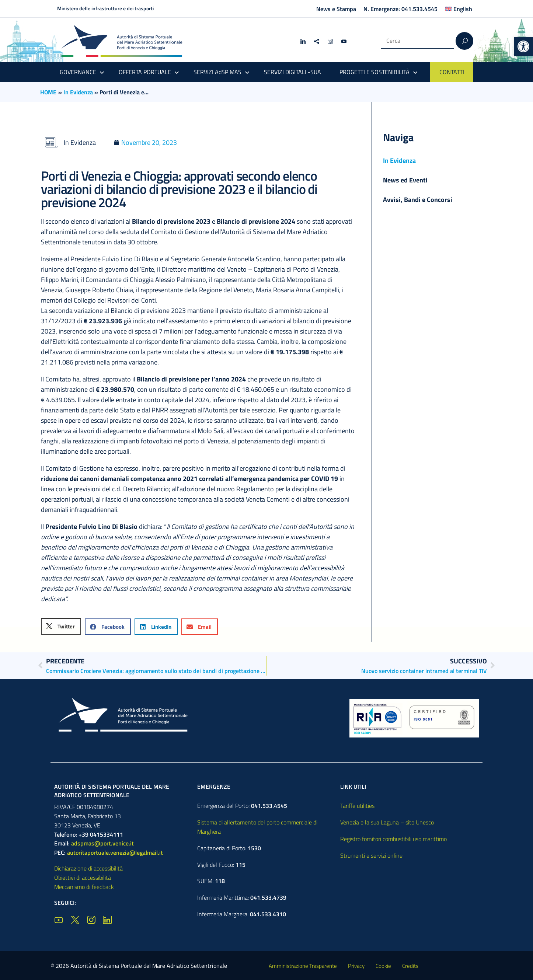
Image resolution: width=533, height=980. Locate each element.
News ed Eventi (405, 180)
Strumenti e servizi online (371, 855)
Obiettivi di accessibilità (83, 878)
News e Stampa (336, 9)
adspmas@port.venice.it (102, 843)
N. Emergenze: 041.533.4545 (400, 9)
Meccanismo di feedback (84, 887)
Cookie (383, 966)
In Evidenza (78, 92)
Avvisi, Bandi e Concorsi (418, 200)
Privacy (356, 966)
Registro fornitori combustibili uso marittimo (393, 839)
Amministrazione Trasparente (303, 966)
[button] (523, 46)
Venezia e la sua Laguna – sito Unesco (387, 822)
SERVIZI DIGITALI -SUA (292, 72)
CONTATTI (452, 72)
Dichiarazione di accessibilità (88, 868)
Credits (410, 966)
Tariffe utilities (357, 806)
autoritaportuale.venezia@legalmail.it (115, 852)
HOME (48, 92)
